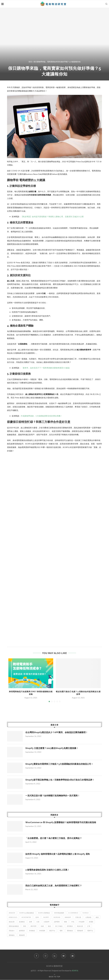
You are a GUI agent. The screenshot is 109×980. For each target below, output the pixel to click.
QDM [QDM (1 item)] (37, 917)
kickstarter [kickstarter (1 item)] (26, 917)
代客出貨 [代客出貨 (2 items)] (78, 917)
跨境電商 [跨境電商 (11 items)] (42, 931)
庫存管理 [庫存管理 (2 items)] (33, 926)
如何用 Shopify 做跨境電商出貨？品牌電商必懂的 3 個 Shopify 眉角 (58, 854)
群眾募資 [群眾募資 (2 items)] (70, 926)
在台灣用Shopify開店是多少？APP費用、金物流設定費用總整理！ (57, 732)
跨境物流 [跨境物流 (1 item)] (32, 931)
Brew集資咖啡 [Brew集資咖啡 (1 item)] (59, 913)
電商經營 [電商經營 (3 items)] (22, 935)
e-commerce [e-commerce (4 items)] (73, 913)
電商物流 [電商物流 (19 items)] (12, 935)
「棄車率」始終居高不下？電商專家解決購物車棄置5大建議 (45, 368)
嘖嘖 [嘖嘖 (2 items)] (66, 922)
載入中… (49, 548)
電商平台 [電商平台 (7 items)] (90, 931)
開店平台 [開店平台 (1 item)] (52, 931)
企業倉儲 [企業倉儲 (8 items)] (88, 917)
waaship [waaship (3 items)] (68, 917)
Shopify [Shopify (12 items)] (46, 917)
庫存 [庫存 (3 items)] (25, 926)
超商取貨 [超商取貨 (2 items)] (22, 931)
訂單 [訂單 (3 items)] (89, 926)
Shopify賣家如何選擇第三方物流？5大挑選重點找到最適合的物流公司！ (59, 764)
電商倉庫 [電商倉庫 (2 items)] (80, 931)
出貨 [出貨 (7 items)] (38, 922)
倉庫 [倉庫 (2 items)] (31, 922)
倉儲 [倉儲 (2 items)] (97, 917)
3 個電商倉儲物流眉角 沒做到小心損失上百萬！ (47, 870)
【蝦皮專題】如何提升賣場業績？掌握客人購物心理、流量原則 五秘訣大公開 (52, 217)
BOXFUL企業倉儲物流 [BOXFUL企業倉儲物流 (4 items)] (27, 913)
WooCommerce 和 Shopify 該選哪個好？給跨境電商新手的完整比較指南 (61, 822)
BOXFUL (75, 971)
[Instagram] (45, 956)
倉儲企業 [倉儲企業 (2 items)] (12, 922)
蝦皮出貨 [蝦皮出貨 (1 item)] (80, 926)
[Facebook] (36, 956)
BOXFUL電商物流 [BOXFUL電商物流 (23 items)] (44, 913)
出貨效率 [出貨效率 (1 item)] (47, 922)
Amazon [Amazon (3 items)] (12, 913)
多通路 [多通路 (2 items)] (91, 922)
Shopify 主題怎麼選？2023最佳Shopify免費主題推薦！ (52, 748)
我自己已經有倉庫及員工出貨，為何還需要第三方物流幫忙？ (54, 886)
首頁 (30, 62)
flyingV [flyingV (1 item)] (86, 913)
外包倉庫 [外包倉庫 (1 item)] (82, 922)
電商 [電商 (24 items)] (61, 931)
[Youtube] (64, 956)
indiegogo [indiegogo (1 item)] (13, 917)
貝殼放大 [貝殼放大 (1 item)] (12, 931)
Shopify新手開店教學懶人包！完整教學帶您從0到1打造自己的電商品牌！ (60, 780)
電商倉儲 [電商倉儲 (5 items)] (70, 931)
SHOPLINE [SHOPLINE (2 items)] (57, 917)
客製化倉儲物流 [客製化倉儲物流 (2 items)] (14, 926)
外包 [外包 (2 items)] (73, 922)
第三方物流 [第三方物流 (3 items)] (59, 926)
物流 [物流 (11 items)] (50, 926)
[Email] (73, 956)
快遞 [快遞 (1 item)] (42, 926)
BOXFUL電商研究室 (54, 966)
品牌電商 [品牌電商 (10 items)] (57, 922)
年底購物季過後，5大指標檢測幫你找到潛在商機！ (42, 416)
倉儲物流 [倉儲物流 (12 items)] (22, 922)
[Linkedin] (54, 956)
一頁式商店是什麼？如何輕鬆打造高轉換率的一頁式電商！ (53, 796)
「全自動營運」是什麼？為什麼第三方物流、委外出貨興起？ (54, 838)
